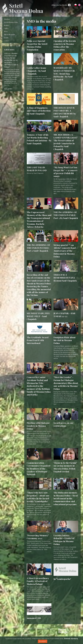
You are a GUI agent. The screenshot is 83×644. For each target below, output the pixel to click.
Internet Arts (34, 635)
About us (7, 19)
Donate (6, 38)
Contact (7, 41)
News (6, 31)
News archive (8, 89)
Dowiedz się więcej (71, 639)
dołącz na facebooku (61, 5)
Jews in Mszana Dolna (11, 22)
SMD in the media (9, 35)
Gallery (6, 28)
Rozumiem (43, 641)
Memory (7, 25)
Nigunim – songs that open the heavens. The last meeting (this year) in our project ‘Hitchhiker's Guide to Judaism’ (11, 60)
